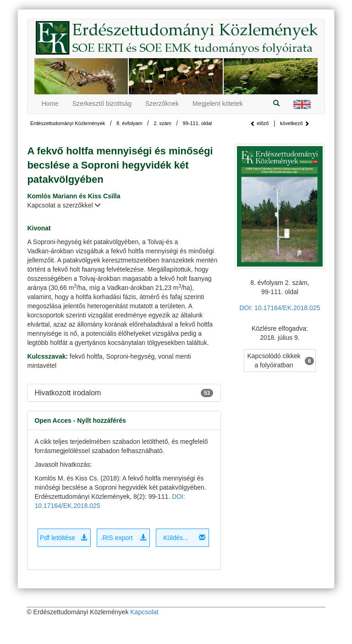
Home (50, 104)
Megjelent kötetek (218, 104)
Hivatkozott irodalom (68, 393)
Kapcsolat (144, 612)
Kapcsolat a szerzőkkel (64, 205)
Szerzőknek (162, 104)
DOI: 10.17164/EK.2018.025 (280, 308)
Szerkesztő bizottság (102, 104)
